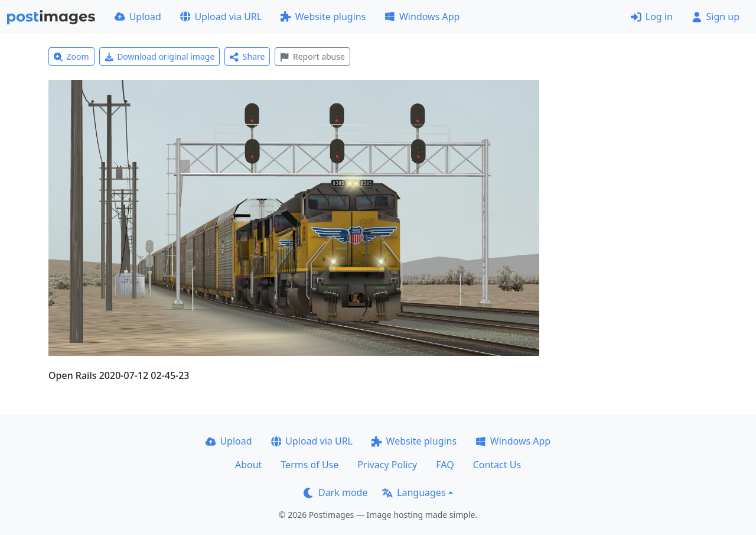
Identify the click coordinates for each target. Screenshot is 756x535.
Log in (652, 17)
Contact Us (497, 465)
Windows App (422, 17)
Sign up (716, 17)
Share (247, 56)
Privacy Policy (387, 465)
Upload (138, 17)
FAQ (445, 465)
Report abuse (312, 56)
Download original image (160, 56)
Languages (414, 492)
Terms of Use (309, 465)
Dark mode (335, 492)
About (248, 465)
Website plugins (323, 17)
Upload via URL (221, 17)
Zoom (71, 56)
